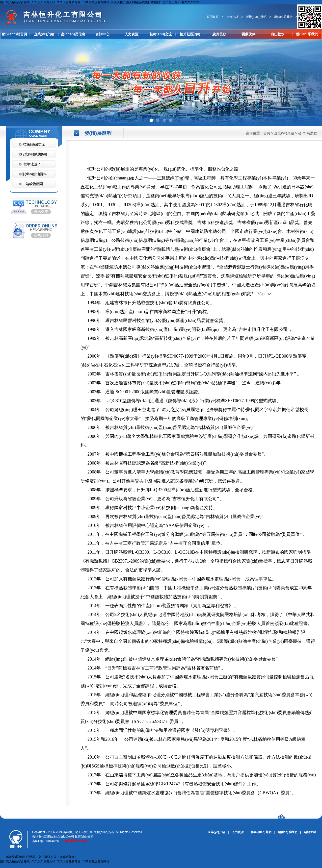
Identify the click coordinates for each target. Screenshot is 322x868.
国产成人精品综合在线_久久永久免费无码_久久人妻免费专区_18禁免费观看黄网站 (55, 861)
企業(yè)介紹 (44, 34)
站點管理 (310, 832)
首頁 (267, 133)
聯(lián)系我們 (283, 17)
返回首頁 (213, 17)
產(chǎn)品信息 (73, 34)
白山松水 (278, 34)
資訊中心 (102, 34)
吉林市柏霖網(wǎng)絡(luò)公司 (53, 837)
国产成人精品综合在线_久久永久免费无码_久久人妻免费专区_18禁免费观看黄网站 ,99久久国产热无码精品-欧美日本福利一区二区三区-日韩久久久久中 (100, 2)
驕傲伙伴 (248, 34)
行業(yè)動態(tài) (34, 154)
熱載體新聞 (34, 184)
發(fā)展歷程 (308, 133)
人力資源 (132, 34)
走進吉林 (232, 17)
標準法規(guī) (34, 164)
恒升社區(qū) (190, 34)
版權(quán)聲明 (256, 17)
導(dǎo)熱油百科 (34, 174)
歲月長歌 (219, 34)
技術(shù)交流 (161, 34)
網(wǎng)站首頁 (14, 34)
